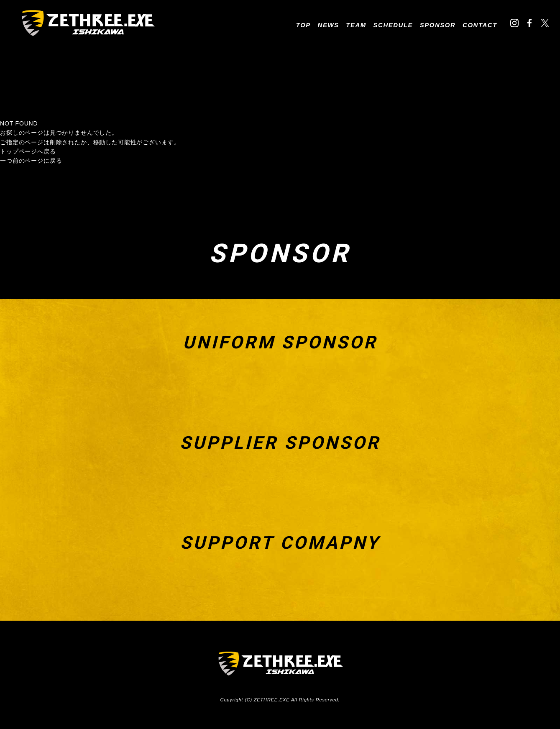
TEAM (356, 25)
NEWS (329, 25)
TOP (303, 25)
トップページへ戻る (28, 151)
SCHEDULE (393, 25)
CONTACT (480, 25)
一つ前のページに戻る (31, 161)
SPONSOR (438, 25)
